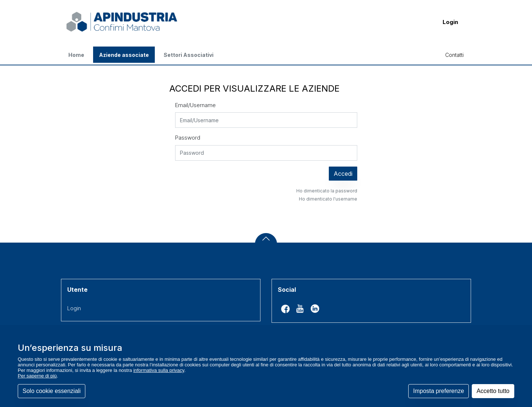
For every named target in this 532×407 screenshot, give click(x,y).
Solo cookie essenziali (52, 391)
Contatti (454, 55)
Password (188, 138)
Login (450, 22)
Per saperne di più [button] (37, 376)
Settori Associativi (189, 55)
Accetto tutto (493, 391)
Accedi (343, 174)
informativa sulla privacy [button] (159, 370)
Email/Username (195, 105)
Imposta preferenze (439, 391)
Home (76, 55)
